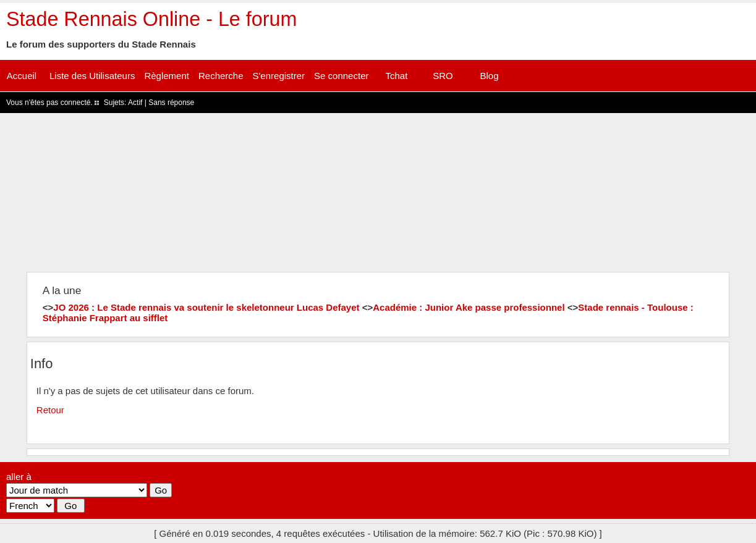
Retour (50, 410)
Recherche (221, 76)
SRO (443, 76)
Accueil (22, 76)
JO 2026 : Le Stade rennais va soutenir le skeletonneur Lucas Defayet (206, 307)
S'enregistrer (279, 76)
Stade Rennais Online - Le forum (151, 19)
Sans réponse (171, 103)
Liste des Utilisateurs (92, 76)
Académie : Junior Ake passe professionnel (469, 307)
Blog (489, 76)
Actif (135, 103)
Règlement (167, 76)
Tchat (397, 76)
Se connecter (341, 76)
